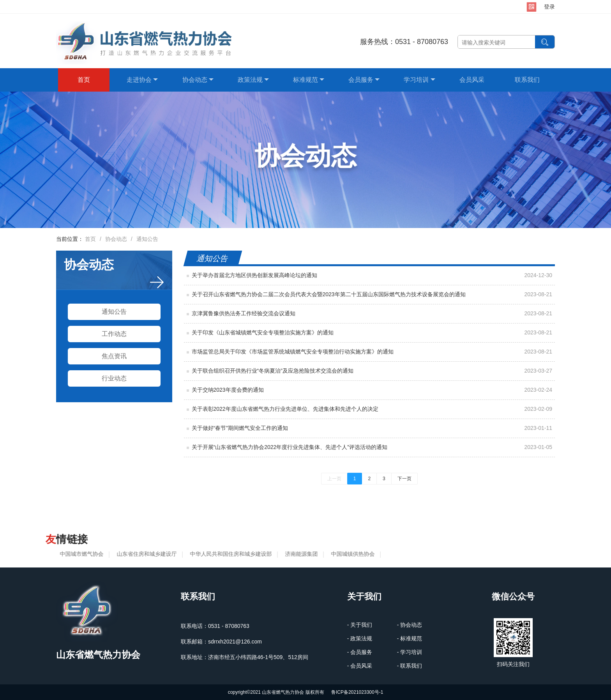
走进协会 (142, 80)
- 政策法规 (360, 638)
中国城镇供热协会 (351, 554)
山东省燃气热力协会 (98, 655)
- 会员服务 (360, 652)
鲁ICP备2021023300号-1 (357, 692)
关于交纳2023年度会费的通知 (228, 390)
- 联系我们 (410, 666)
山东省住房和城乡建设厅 (145, 554)
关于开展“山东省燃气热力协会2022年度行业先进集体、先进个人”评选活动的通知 (290, 447)
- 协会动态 (410, 625)
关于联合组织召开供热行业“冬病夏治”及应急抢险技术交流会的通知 (273, 371)
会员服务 (364, 80)
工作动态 (114, 334)
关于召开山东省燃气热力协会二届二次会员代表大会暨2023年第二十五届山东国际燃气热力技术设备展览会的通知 (329, 294)
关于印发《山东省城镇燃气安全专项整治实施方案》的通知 (263, 332)
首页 (84, 80)
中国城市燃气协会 (80, 554)
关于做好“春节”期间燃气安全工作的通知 (240, 428)
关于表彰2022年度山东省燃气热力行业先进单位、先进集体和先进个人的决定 (285, 409)
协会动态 (198, 80)
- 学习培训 (410, 652)
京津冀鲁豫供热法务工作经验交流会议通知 (244, 313)
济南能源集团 (300, 554)
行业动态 (114, 378)
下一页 (404, 479)
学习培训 (419, 80)
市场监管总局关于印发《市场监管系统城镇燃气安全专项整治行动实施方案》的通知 (293, 352)
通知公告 (147, 239)
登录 (549, 7)
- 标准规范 (410, 638)
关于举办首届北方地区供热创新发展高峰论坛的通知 (254, 275)
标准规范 (309, 80)
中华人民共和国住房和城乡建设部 (229, 554)
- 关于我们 (360, 625)
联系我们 (527, 80)
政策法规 (253, 80)
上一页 (334, 479)
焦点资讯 (114, 356)
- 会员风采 (360, 666)
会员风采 (472, 80)
